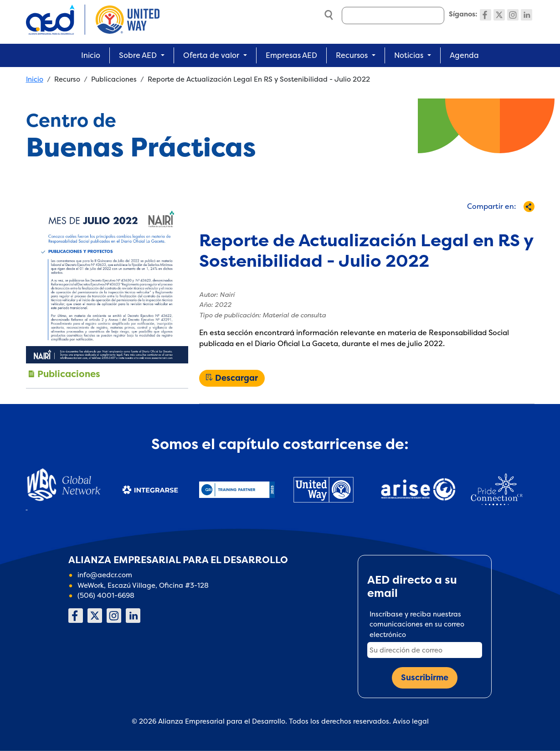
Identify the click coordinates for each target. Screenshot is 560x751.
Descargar (236, 378)
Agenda (464, 55)
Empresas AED (291, 55)
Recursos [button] (352, 55)
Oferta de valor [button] (211, 55)
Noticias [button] (409, 55)
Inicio (91, 55)
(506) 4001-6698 (106, 595)
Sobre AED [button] (138, 55)
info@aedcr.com (105, 575)
